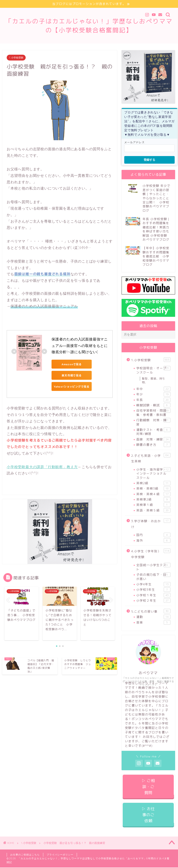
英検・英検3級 (153, 488)
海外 (153, 540)
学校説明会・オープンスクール (153, 370)
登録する (149, 160)
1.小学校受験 (16, 58)
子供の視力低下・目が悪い (153, 577)
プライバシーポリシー (60, 855)
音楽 (153, 622)
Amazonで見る (72, 364)
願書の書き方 (153, 445)
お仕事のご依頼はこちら (25, 855)
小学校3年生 (153, 590)
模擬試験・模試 (153, 405)
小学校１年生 (153, 595)
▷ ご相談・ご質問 (148, 787)
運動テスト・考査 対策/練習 (153, 432)
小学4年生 (153, 584)
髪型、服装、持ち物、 (153, 380)
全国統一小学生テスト (153, 567)
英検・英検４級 (153, 494)
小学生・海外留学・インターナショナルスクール (153, 474)
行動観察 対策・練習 (153, 422)
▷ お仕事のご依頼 (148, 815)
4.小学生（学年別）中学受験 (151, 554)
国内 (153, 535)
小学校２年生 (153, 601)
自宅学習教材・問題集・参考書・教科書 (153, 412)
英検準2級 (153, 499)
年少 (153, 394)
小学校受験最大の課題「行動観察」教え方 (42, 467)
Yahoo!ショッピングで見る (72, 387)
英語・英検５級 (153, 510)
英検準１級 (153, 505)
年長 (153, 400)
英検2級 (153, 483)
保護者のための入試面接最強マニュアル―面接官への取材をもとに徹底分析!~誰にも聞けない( (80, 346)
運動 (153, 617)
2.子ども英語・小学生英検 (151, 458)
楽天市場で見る (72, 375)
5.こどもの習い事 (151, 611)
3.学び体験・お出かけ (151, 524)
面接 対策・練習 (153, 439)
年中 (153, 389)
